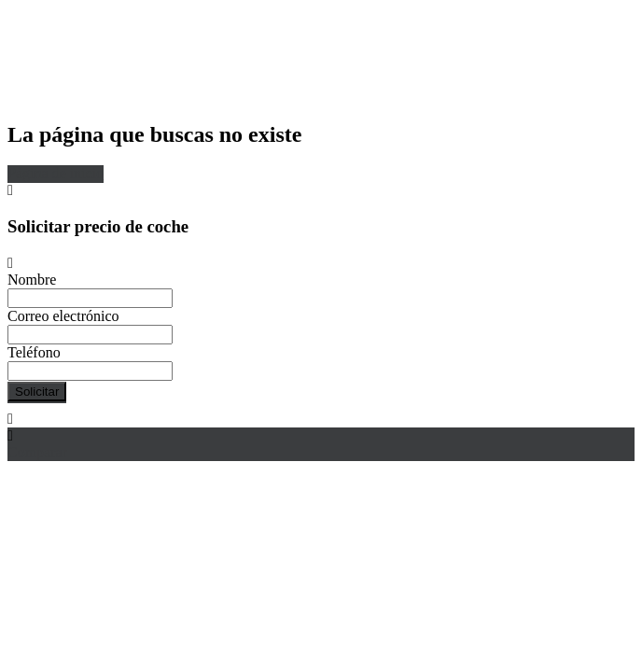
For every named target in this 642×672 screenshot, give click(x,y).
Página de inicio (56, 173)
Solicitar (37, 392)
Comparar (37, 452)
